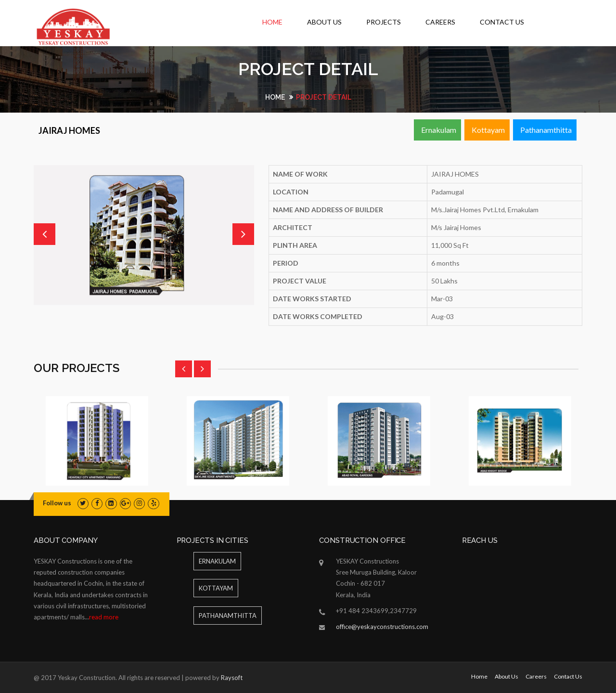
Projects (384, 22)
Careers (440, 22)
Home (272, 22)
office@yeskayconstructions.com (382, 627)
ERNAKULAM (217, 561)
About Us (324, 22)
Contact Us (502, 22)
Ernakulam (439, 130)
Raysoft (232, 678)
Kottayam (488, 130)
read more (104, 617)
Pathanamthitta (546, 130)
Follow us (57, 503)
